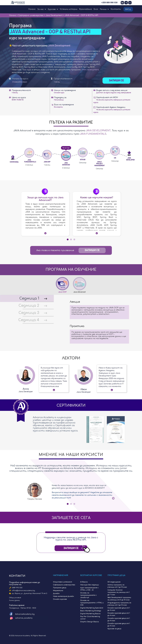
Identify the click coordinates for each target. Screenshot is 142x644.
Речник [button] (103, 9)
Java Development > (55, 15)
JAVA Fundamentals (93, 134)
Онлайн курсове (60, 599)
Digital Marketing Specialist (92, 608)
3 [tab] (74, 239)
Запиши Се (75, 548)
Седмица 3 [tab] (29, 313)
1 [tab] (68, 239)
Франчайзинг (85, 9)
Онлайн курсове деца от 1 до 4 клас (119, 609)
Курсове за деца (114, 629)
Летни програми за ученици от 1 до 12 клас (117, 586)
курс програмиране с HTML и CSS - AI (89, 589)
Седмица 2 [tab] (29, 305)
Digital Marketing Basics (90, 614)
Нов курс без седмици (90, 585)
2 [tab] (71, 239)
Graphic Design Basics (90, 622)
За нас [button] (41, 9)
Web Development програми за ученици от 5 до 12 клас (119, 599)
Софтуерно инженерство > (32, 15)
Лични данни (14, 600)
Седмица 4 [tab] (29, 320)
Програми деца (60, 588)
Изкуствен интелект (63, 582)
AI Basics (84, 582)
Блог (96, 9)
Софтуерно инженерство (64, 585)
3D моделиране (114, 582)
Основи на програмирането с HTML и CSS (92, 603)
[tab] (62, 285)
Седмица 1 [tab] (29, 298)
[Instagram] (130, 3)
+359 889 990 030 (109, 3)
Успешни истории (69, 9)
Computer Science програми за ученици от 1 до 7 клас (119, 592)
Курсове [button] (52, 9)
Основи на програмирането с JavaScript (88, 595)
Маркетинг (58, 590)
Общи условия (15, 597)
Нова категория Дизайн (63, 596)
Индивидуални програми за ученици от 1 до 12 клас (119, 604)
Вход (128, 9)
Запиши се (116, 80)
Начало (32, 9)
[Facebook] (126, 3)
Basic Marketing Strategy (91, 611)
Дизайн (56, 593)
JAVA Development (59, 46)
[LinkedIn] (122, 3)
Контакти (116, 9)
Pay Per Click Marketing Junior (90, 618)
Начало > (14, 15)
